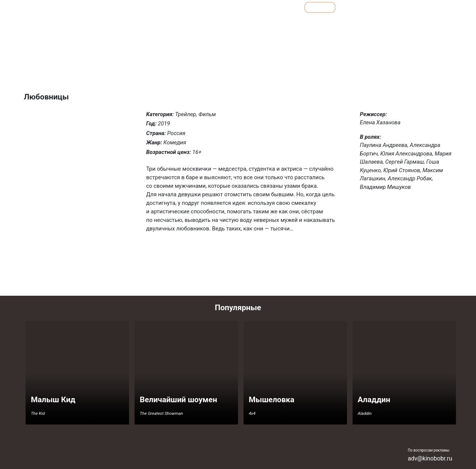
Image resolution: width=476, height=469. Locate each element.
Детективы (249, 24)
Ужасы (404, 24)
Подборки (252, 7)
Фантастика (434, 24)
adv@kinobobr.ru (430, 458)
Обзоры (212, 7)
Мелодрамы (341, 24)
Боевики (218, 24)
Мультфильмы (366, 7)
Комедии (308, 24)
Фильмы (320, 7)
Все (287, 7)
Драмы (279, 24)
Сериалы (412, 7)
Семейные (375, 24)
